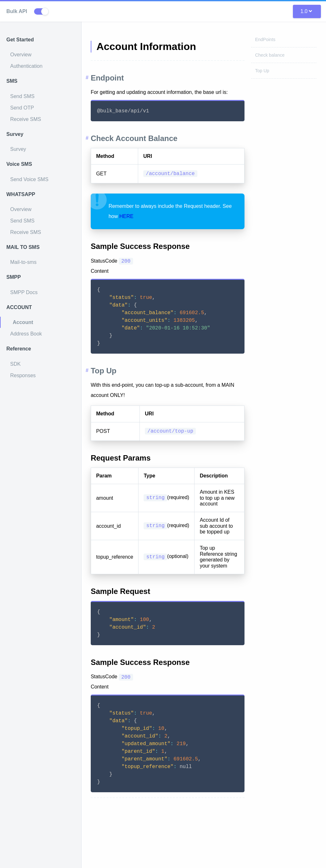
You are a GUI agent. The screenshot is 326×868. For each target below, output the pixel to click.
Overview (21, 55)
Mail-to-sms (23, 262)
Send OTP (22, 108)
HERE (148, 216)
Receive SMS (26, 119)
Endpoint (118, 78)
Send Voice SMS (29, 179)
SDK (15, 364)
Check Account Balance (145, 138)
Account (23, 322)
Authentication (26, 66)
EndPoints (265, 39)
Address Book (26, 334)
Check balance (270, 55)
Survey (18, 149)
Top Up (262, 71)
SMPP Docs (24, 292)
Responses (23, 375)
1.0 (306, 11)
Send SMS (22, 96)
